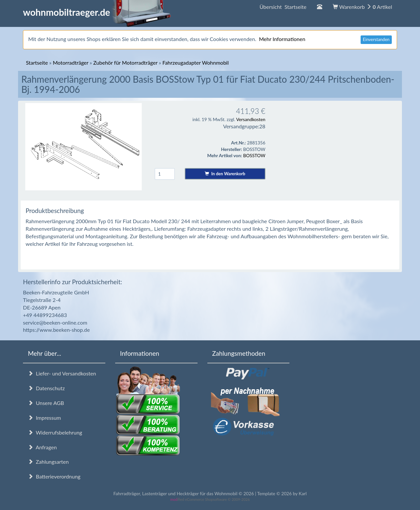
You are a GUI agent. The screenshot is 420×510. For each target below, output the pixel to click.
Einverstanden (376, 39)
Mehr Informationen (282, 39)
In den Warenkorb (225, 174)
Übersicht (283, 7)
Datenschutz (46, 388)
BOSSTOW (254, 155)
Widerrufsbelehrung (55, 432)
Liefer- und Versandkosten (62, 373)
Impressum (44, 418)
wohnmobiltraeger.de (97, 12)
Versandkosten (251, 119)
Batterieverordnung (54, 476)
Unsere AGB (46, 403)
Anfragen (42, 447)
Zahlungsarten (48, 462)
